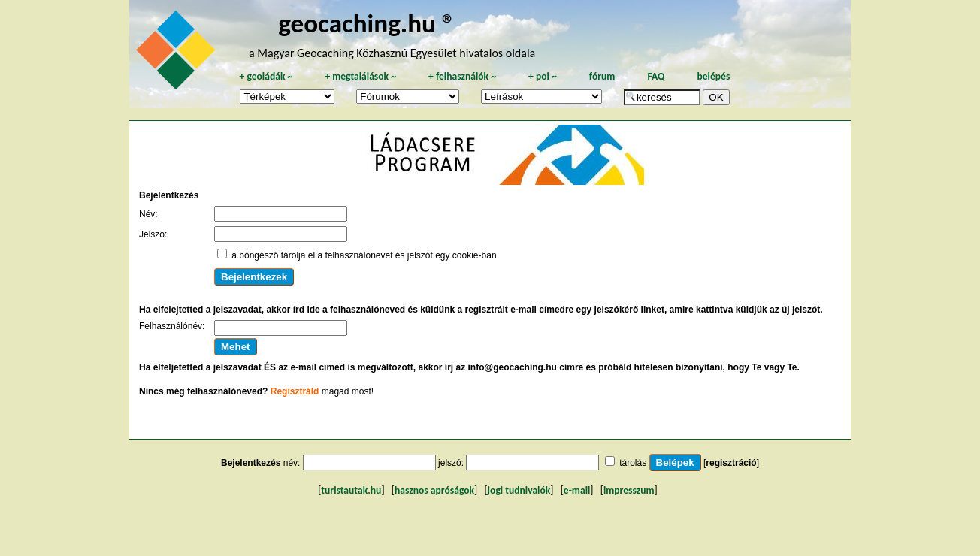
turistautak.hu (351, 490)
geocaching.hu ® (367, 23)
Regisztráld (295, 391)
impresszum (629, 490)
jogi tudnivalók (519, 490)
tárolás (633, 463)
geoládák (266, 76)
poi (543, 76)
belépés (713, 76)
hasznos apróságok (434, 490)
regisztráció (731, 463)
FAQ (656, 76)
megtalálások (360, 76)
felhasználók (462, 76)
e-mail (577, 490)
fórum (602, 76)
